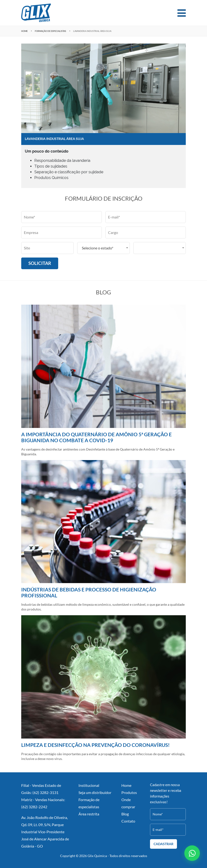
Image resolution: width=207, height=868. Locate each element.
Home (24, 31)
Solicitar (40, 263)
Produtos (129, 792)
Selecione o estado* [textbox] (98, 248)
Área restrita (89, 814)
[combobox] (103, 248)
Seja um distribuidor (95, 792)
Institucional (89, 785)
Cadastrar (163, 844)
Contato (128, 821)
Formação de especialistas (50, 31)
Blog (125, 814)
